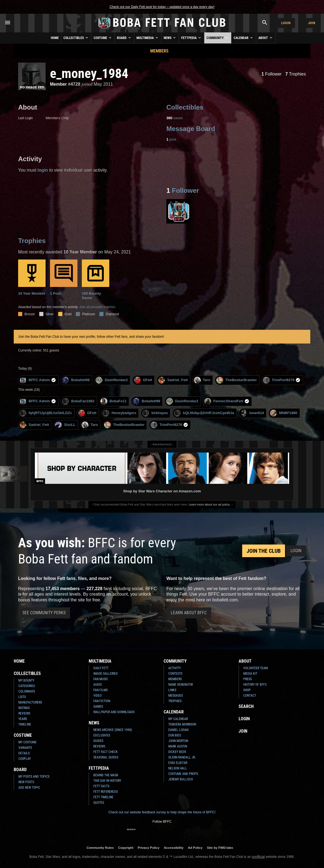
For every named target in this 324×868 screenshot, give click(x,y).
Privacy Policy (149, 848)
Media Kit (250, 674)
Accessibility (174, 848)
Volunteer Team (255, 668)
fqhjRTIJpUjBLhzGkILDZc (46, 413)
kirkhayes (155, 413)
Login (286, 23)
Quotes (99, 803)
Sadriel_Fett (173, 380)
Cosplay (25, 759)
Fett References (106, 792)
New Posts (26, 782)
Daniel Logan (178, 730)
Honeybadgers (119, 413)
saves (174, 118)
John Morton (178, 741)
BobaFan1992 (78, 401)
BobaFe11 (114, 401)
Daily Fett (101, 668)
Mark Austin (178, 746)
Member (58, 84)
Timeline (25, 724)
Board (124, 38)
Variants (25, 748)
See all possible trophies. (98, 307)
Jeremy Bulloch (181, 779)
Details (24, 753)
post (171, 139)
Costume (103, 38)
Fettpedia (192, 38)
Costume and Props (183, 774)
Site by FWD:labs (220, 848)
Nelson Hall (178, 768)
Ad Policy (195, 848)
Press (248, 679)
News (170, 38)
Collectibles (76, 38)
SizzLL (65, 425)
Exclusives (102, 735)
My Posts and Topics (34, 777)
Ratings (24, 708)
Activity (174, 668)
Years (23, 719)
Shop (247, 690)
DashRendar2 (112, 380)
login (43, 170)
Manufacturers (30, 702)
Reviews (24, 713)
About (266, 38)
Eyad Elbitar (178, 763)
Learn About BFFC (189, 613)
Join (312, 23)
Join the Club (264, 551)
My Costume (27, 742)
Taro (202, 380)
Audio (98, 685)
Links (172, 690)
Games (98, 707)
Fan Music (101, 679)
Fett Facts (101, 786)
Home (55, 38)
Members (159, 51)
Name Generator (181, 685)
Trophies (296, 74)
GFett (143, 380)
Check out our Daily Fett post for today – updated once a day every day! (162, 7)
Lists (22, 697)
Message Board (191, 129)
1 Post (64, 277)
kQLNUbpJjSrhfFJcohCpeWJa (204, 413)
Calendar (244, 38)
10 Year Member (32, 277)
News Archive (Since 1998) (113, 730)
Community (218, 38)
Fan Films (100, 690)
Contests (175, 674)
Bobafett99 (76, 380)
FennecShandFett (227, 401)
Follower (272, 74)
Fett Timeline (103, 797)
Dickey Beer (177, 752)
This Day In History (107, 781)
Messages (176, 696)
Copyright (126, 848)
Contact (250, 696)
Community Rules (100, 848)
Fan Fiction (102, 701)
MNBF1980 (283, 413)
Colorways (27, 691)
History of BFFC (255, 685)
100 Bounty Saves (96, 280)
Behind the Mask (106, 775)
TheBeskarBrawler (237, 380)
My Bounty (26, 680)
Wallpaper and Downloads (114, 712)
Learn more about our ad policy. (210, 504)
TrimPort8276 (282, 380)
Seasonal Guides (106, 757)
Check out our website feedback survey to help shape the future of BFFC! (162, 812)
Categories (27, 686)
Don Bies (175, 735)
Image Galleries (105, 674)
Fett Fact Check (106, 752)
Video (97, 696)
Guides (98, 741)
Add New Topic (29, 788)
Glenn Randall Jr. (182, 757)
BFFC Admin (38, 380)
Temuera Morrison (182, 724)
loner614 (252, 413)
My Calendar (178, 719)
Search (246, 706)
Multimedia (148, 38)
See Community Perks (44, 613)
